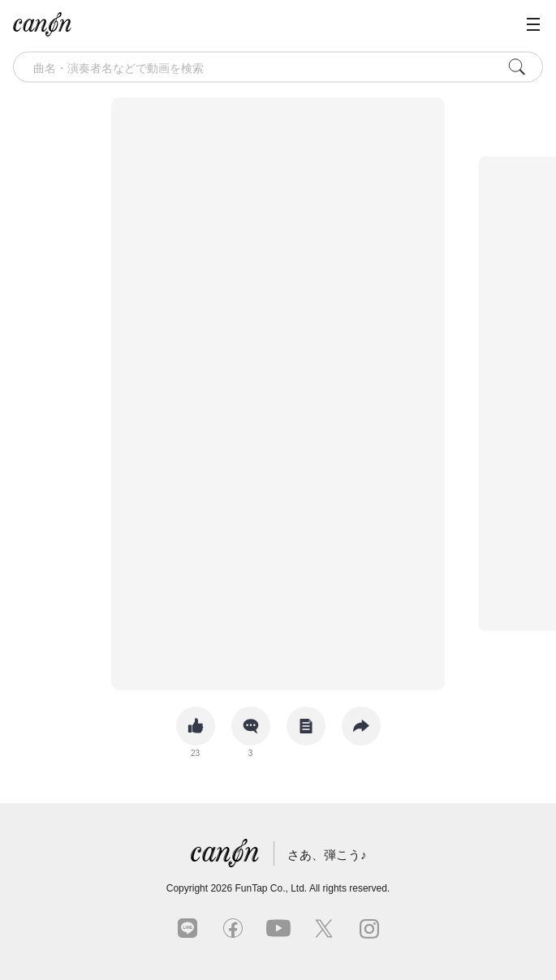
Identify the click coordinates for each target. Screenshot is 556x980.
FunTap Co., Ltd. (271, 888)
